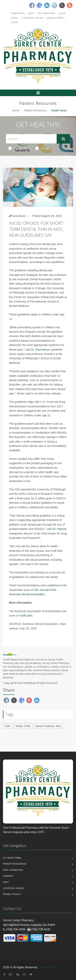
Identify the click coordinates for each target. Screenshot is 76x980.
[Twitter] (62, 5)
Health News (20, 148)
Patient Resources (35, 110)
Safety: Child (23, 726)
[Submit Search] (63, 139)
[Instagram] (54, 5)
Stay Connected (13, 870)
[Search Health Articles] (31, 139)
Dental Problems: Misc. (49, 726)
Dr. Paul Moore (40, 350)
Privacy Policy (12, 894)
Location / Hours (33, 18)
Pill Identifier (46, 13)
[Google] (39, 5)
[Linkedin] (47, 5)
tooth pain (26, 616)
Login (14, 22)
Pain (8, 726)
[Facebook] (32, 5)
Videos (43, 148)
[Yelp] (70, 5)
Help (31, 13)
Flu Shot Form (12, 858)
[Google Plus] (11, 974)
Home (16, 110)
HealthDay (29, 683)
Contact (8, 876)
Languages (18, 13)
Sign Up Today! (55, 18)
